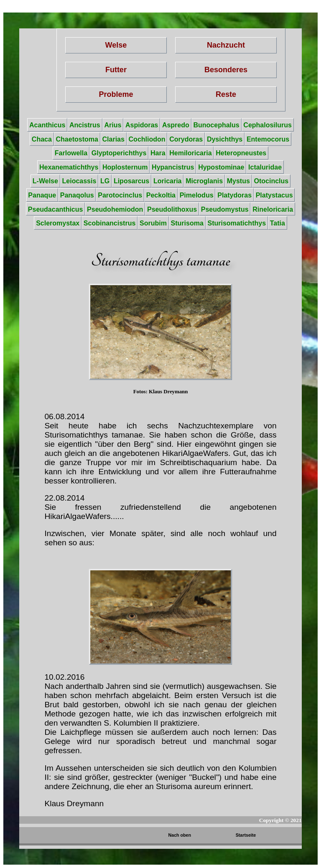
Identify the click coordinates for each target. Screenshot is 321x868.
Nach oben (180, 835)
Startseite (246, 835)
